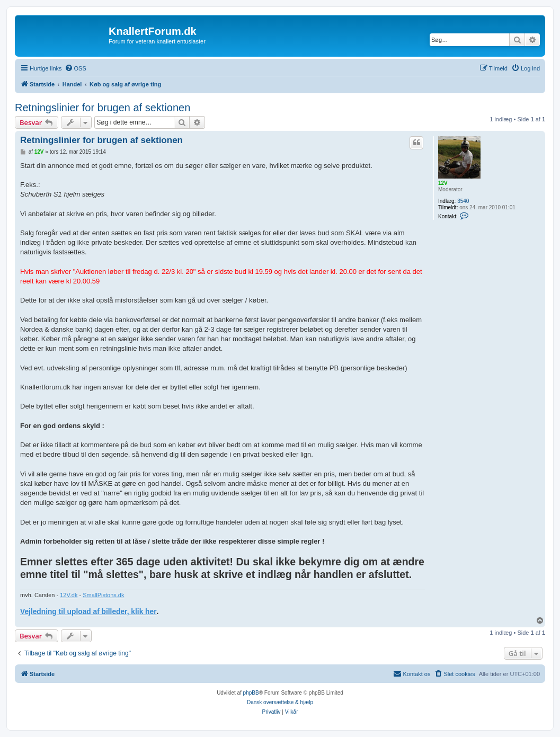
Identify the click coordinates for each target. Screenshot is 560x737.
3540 (463, 201)
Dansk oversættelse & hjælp (280, 702)
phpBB (251, 693)
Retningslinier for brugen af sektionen (103, 108)
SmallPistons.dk (103, 595)
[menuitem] (75, 68)
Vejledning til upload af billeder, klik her (88, 612)
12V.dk (69, 595)
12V (443, 183)
